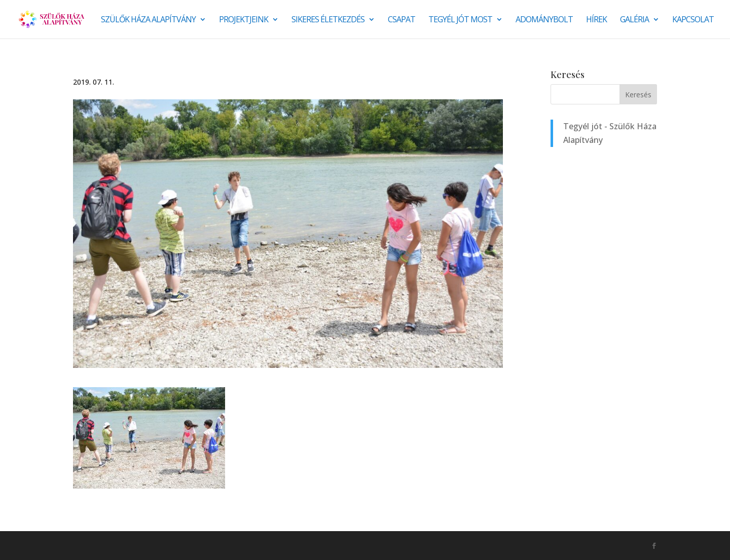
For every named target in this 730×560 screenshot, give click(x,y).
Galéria (634, 20)
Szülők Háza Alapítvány (148, 20)
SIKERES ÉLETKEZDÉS (328, 20)
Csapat (401, 20)
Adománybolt (544, 20)
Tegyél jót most (460, 20)
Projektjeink (244, 20)
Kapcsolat (693, 20)
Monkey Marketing (127, 545)
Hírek (596, 20)
